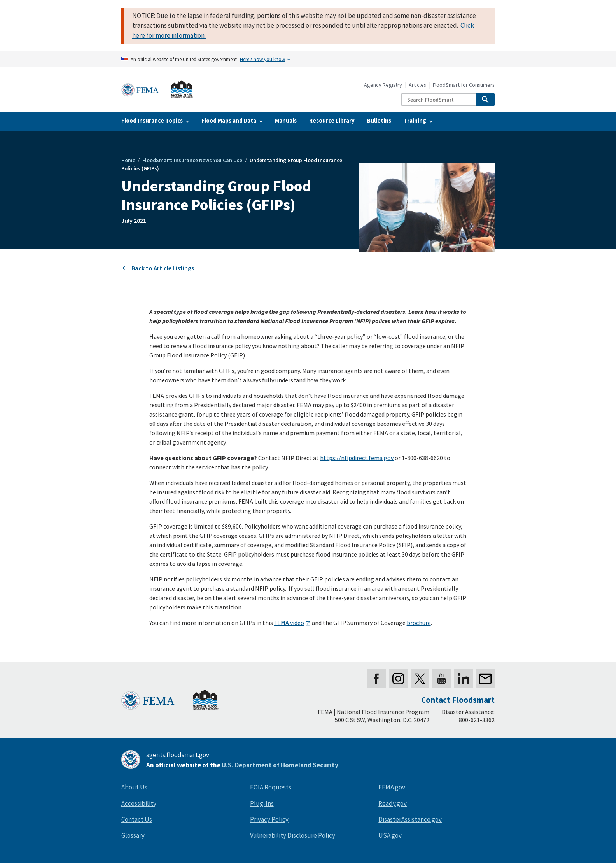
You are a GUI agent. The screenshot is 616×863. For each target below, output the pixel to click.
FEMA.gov (392, 787)
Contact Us (137, 819)
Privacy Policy (269, 819)
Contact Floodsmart (458, 700)
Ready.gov (393, 803)
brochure (419, 623)
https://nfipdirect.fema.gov (357, 458)
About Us (134, 787)
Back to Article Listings (163, 268)
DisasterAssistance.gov (410, 819)
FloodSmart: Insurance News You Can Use (192, 160)
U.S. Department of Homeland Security (280, 765)
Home (128, 160)
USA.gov (390, 835)
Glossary (133, 835)
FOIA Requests (271, 787)
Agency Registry (383, 85)
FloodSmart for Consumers (464, 85)
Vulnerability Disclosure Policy (293, 835)
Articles (417, 85)
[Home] (157, 89)
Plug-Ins (262, 803)
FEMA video (289, 623)
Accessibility (139, 803)
